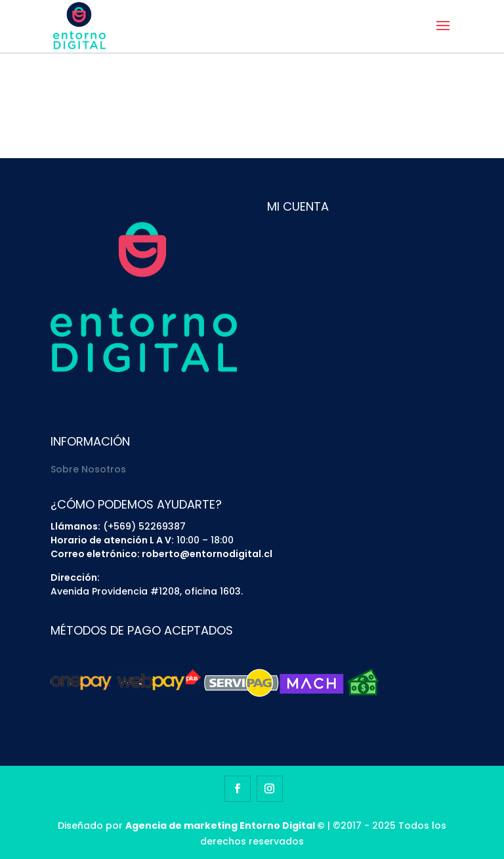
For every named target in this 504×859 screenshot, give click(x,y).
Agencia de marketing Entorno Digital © (225, 826)
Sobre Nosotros (88, 469)
